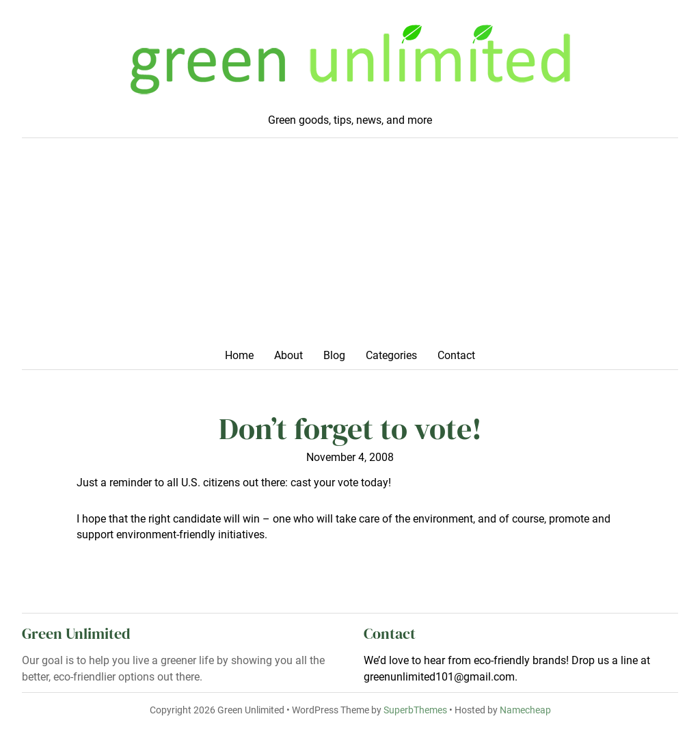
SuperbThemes (415, 710)
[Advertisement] (350, 248)
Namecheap (525, 710)
